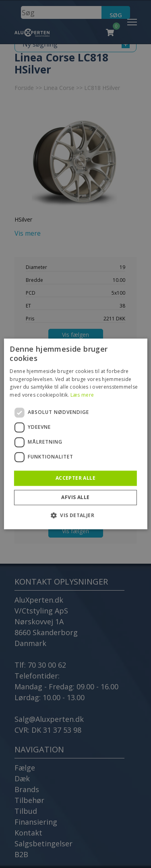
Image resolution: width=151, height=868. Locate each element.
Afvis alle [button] (75, 498)
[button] (75, 516)
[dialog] (75, 434)
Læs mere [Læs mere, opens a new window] (82, 395)
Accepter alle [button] (75, 478)
